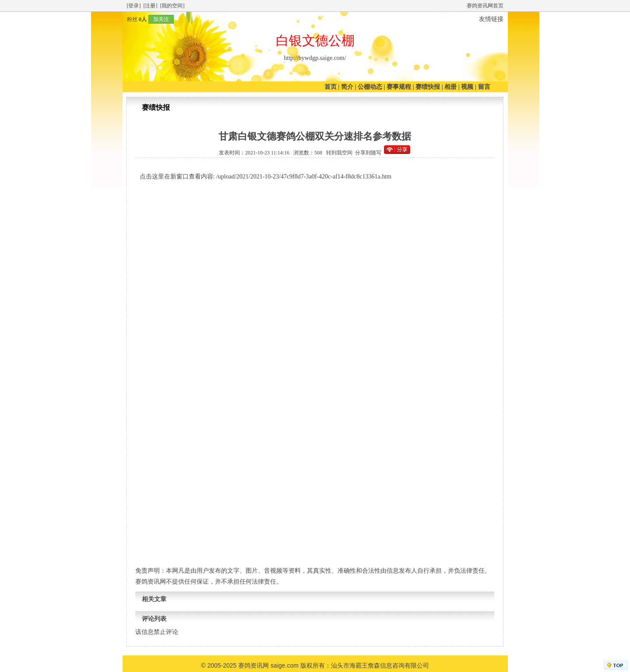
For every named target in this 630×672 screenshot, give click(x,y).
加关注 (161, 19)
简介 (347, 87)
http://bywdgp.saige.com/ (315, 58)
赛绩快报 (428, 87)
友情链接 (491, 19)
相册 (451, 87)
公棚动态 (370, 87)
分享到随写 (368, 153)
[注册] (151, 6)
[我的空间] (172, 6)
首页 (331, 87)
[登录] (134, 6)
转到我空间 (339, 153)
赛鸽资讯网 (253, 665)
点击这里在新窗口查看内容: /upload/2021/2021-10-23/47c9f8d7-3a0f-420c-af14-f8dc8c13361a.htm (266, 177)
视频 (467, 87)
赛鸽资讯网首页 (485, 6)
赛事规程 (399, 87)
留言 (484, 87)
